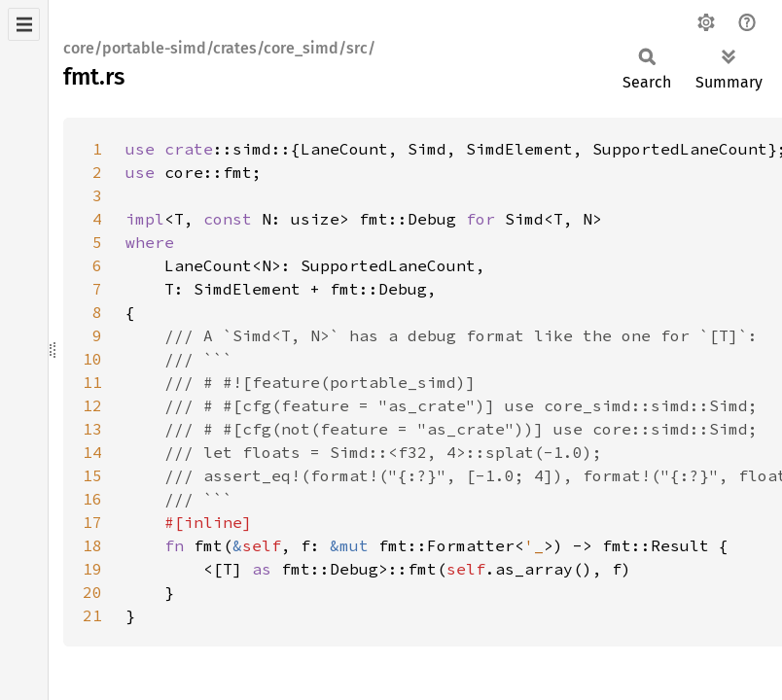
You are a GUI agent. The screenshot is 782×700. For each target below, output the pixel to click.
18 (92, 545)
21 (92, 615)
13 (92, 429)
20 (92, 592)
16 (92, 499)
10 (92, 359)
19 (92, 569)
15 (92, 475)
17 (92, 522)
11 (92, 382)
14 (92, 452)
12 (92, 405)
